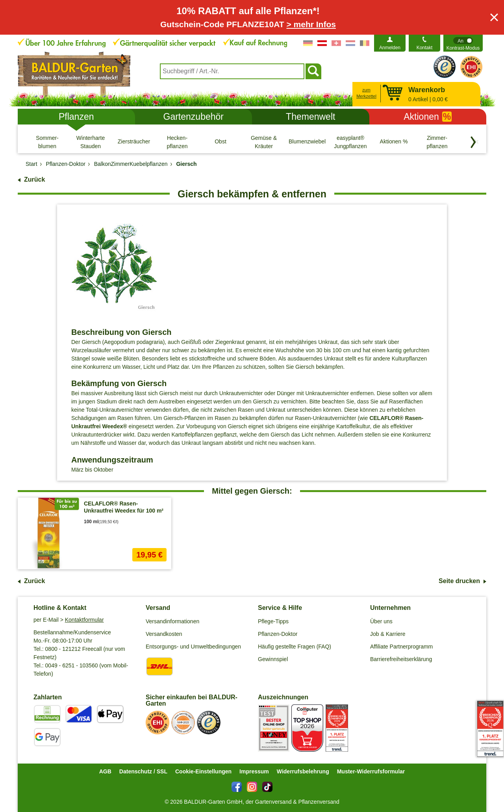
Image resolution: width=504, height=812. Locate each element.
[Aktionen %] (394, 142)
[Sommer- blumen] (47, 142)
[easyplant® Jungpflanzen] (350, 142)
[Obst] (220, 142)
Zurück (34, 179)
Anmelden (390, 48)
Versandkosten (164, 634)
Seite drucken (459, 581)
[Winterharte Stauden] (91, 142)
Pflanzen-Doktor (278, 634)
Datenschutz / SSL (143, 771)
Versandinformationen (172, 621)
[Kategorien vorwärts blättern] (473, 142)
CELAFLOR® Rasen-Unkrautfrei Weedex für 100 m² (124, 507)
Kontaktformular (84, 620)
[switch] (463, 43)
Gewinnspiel (273, 659)
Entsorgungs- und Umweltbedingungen (193, 647)
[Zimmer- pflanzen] (437, 142)
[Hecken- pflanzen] (177, 142)
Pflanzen (76, 117)
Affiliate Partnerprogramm (401, 647)
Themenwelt (310, 117)
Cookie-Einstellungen (203, 771)
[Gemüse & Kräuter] (264, 142)
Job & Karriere (388, 634)
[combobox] (232, 71)
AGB (105, 771)
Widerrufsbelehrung (303, 771)
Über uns (381, 621)
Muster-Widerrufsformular (371, 771)
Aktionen (428, 117)
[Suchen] (313, 71)
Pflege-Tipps (273, 621)
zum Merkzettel (366, 93)
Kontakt (425, 48)
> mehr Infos (311, 24)
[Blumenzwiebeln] (307, 142)
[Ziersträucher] (134, 142)
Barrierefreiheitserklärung (401, 659)
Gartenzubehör (194, 117)
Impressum (254, 771)
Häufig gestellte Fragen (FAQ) (295, 647)
